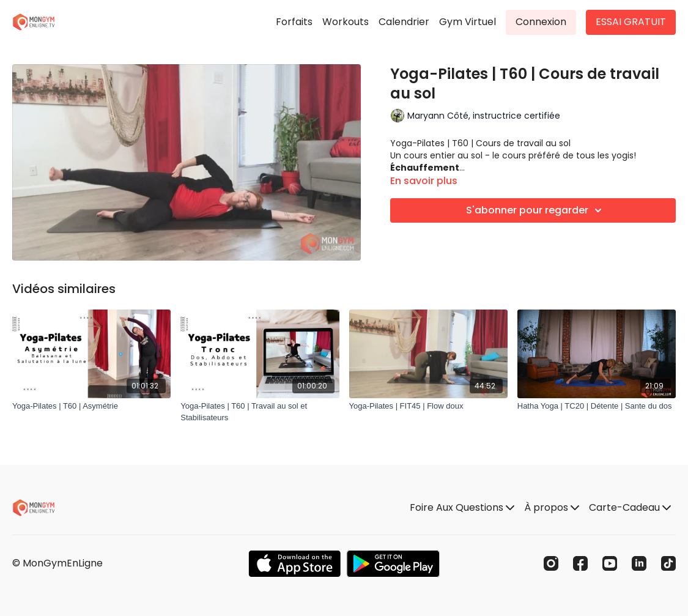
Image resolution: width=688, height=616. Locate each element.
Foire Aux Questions (462, 507)
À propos (552, 507)
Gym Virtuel (468, 22)
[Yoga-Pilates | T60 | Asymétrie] (91, 406)
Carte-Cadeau (630, 507)
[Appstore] (294, 564)
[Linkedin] (639, 563)
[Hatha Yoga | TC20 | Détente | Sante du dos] (597, 406)
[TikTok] (668, 563)
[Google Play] (393, 564)
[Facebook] (580, 563)
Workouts (346, 22)
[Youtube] (610, 563)
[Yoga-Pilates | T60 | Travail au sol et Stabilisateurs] (260, 412)
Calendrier (404, 22)
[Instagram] (551, 563)
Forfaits (294, 22)
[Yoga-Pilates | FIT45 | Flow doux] (428, 406)
